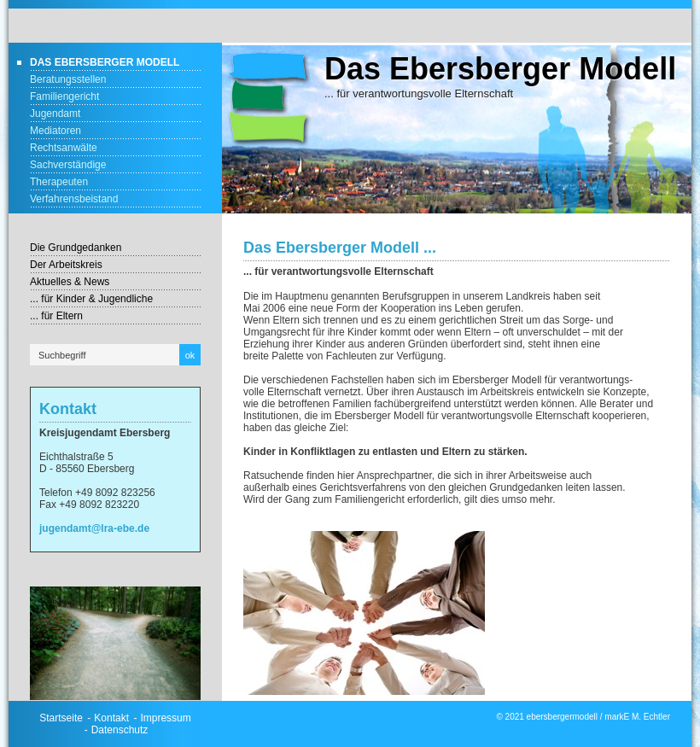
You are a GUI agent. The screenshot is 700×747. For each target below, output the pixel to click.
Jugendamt (55, 114)
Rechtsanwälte (64, 148)
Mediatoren (55, 131)
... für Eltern (56, 316)
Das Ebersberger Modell (105, 62)
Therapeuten (59, 182)
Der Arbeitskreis (66, 265)
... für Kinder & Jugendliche (91, 299)
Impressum (165, 718)
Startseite (61, 718)
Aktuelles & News (70, 282)
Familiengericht (64, 96)
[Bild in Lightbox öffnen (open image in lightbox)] (115, 643)
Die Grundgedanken (76, 248)
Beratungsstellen (68, 79)
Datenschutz (120, 730)
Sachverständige (68, 165)
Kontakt (111, 718)
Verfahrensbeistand (74, 199)
